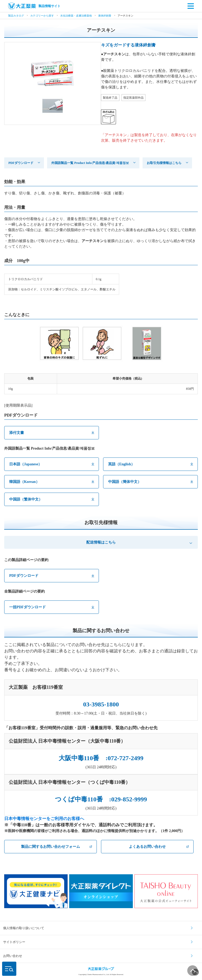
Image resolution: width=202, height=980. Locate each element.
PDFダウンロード (21, 163)
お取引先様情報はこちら (164, 163)
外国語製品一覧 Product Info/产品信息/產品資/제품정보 (90, 163)
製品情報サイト (34, 6)
